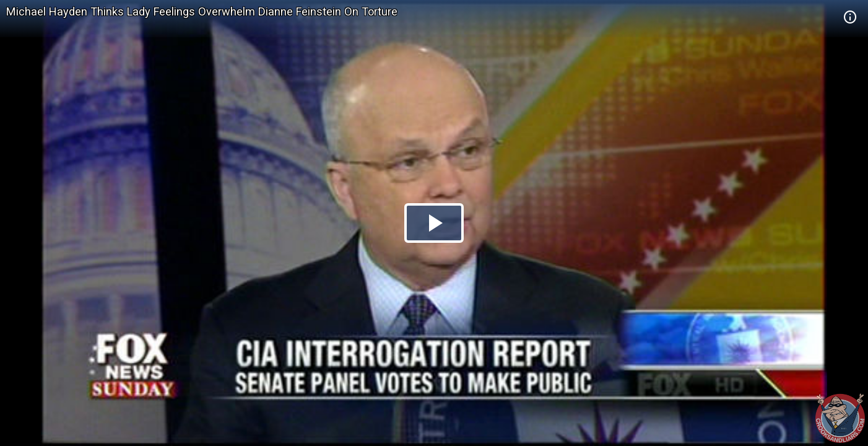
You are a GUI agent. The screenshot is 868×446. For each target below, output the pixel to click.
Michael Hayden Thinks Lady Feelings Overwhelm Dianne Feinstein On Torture (202, 11)
